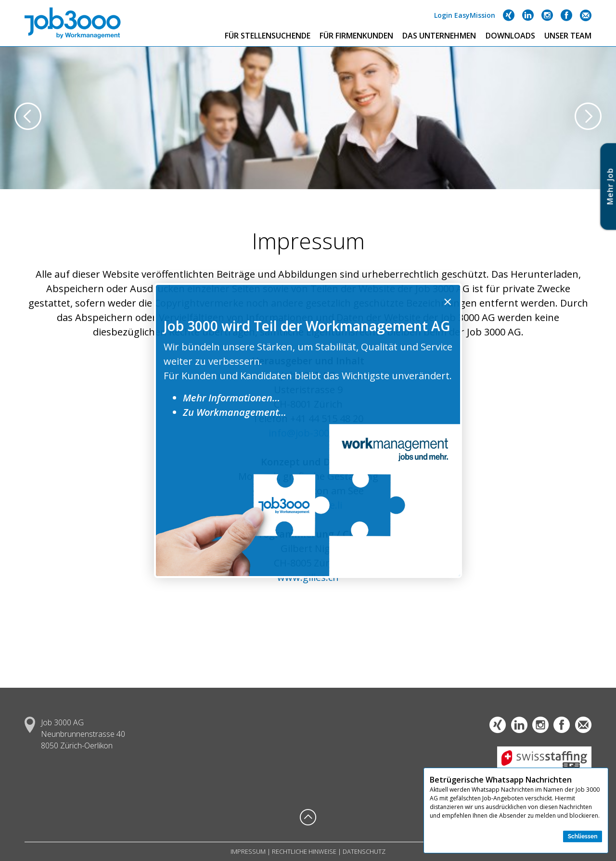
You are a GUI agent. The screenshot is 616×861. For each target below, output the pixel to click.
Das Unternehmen (439, 36)
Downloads (510, 36)
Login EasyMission (465, 15)
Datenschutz (364, 851)
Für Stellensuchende (268, 36)
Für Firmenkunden (356, 36)
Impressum (248, 851)
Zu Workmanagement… (235, 412)
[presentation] (28, 117)
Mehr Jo (610, 187)
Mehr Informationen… (231, 398)
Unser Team (568, 36)
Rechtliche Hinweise (304, 851)
